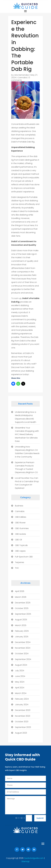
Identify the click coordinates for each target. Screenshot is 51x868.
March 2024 (21, 693)
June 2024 (20, 676)
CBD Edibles (21, 517)
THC (17, 568)
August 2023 (21, 733)
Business (19, 506)
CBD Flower (20, 523)
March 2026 (21, 597)
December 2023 (23, 710)
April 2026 (20, 591)
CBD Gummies (22, 528)
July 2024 (20, 671)
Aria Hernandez (22, 75)
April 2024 (20, 688)
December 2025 (23, 603)
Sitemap (25, 861)
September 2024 (23, 659)
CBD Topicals (21, 545)
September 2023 (23, 727)
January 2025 (22, 637)
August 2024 (21, 665)
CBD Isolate (20, 534)
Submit (40, 818)
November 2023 (23, 716)
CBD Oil (18, 540)
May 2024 (20, 682)
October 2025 (22, 608)
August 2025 (21, 620)
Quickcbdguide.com (34, 858)
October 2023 (22, 722)
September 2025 (23, 614)
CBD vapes (20, 551)
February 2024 (22, 699)
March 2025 (21, 625)
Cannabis (22, 78)
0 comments (21, 79)
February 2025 (22, 631)
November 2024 (23, 648)
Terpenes (20, 562)
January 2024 (22, 705)
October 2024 (22, 654)
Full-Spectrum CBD (24, 557)
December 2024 (23, 642)
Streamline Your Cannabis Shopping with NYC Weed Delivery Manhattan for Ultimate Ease (27, 434)
